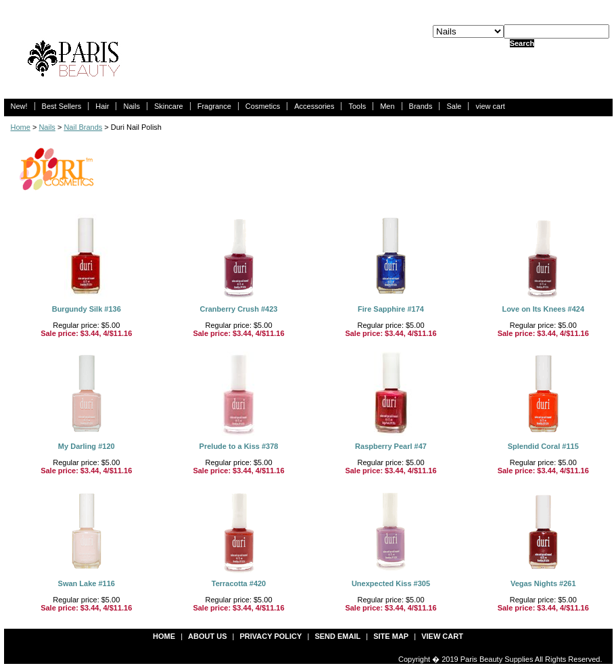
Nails (131, 106)
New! (19, 106)
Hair (102, 106)
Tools (357, 106)
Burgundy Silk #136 (87, 309)
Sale (454, 106)
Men (387, 106)
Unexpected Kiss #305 (391, 583)
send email (337, 636)
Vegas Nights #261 (543, 583)
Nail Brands (83, 127)
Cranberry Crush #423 (239, 309)
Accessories (314, 106)
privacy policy (271, 636)
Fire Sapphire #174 (391, 309)
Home (21, 127)
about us (207, 636)
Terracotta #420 (239, 583)
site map (391, 636)
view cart (490, 106)
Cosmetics (263, 106)
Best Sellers (62, 106)
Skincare (169, 106)
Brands (421, 106)
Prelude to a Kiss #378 (239, 446)
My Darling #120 (87, 446)
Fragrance (214, 106)
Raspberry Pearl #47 (391, 446)
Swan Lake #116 (87, 583)
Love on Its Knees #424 (543, 309)
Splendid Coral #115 (543, 446)
